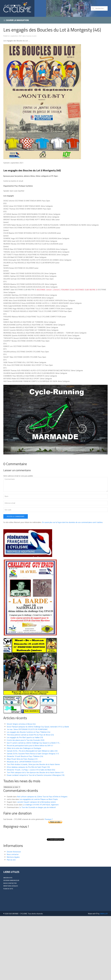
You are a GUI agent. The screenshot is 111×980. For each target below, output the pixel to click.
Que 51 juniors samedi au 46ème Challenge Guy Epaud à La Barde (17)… (34, 743)
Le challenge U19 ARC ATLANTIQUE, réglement (41, 804)
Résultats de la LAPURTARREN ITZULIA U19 (24, 762)
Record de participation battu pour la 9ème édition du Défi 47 (30, 745)
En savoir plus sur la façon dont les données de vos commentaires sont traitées (72, 522)
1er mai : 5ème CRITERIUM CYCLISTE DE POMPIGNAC (27, 729)
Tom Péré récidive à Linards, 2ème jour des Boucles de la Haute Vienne (33, 764)
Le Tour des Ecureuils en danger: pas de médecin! (38, 807)
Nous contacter (13, 854)
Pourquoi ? (49, 819)
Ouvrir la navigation (16, 20)
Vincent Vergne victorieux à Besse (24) (21, 724)
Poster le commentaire (16, 516)
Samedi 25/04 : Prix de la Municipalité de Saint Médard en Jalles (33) (32, 751)
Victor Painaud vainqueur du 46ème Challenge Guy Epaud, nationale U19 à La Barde (38, 726)
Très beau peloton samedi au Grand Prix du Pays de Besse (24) (30, 735)
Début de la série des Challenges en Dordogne (24, 748)
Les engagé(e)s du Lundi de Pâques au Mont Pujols (39, 799)
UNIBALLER (104, 914)
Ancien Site (8, 877)
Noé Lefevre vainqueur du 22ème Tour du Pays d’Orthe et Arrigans (42, 796)
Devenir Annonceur (14, 852)
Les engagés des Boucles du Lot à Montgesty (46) (52, 30)
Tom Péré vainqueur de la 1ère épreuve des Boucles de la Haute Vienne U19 (35, 772)
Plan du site (11, 860)
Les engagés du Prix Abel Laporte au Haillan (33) (25, 737)
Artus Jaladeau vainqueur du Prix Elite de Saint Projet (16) (28, 767)
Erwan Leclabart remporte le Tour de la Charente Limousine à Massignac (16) (36, 775)
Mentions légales (13, 857)
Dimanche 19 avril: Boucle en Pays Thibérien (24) (25, 756)
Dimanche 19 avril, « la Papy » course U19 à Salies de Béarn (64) (31, 770)
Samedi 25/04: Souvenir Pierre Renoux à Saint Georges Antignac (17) (33, 753)
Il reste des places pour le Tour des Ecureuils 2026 (26, 740)
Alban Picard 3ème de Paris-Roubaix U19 (22, 759)
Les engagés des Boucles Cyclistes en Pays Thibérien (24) (28, 732)
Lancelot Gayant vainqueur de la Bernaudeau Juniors (36, 802)
